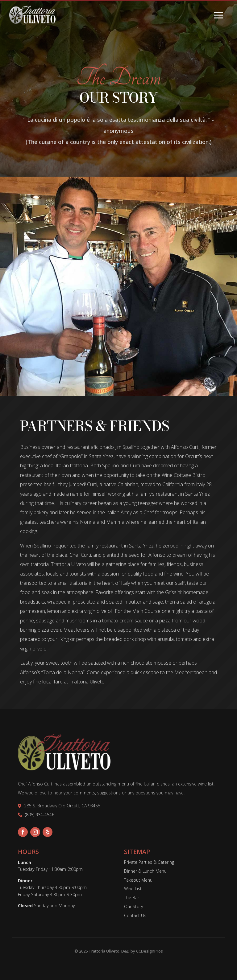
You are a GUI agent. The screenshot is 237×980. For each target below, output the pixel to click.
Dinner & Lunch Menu (145, 871)
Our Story (133, 906)
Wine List (133, 889)
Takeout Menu (138, 880)
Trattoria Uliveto (104, 951)
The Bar (132, 898)
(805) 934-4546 (40, 815)
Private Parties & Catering (149, 862)
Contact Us (135, 915)
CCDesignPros (150, 951)
